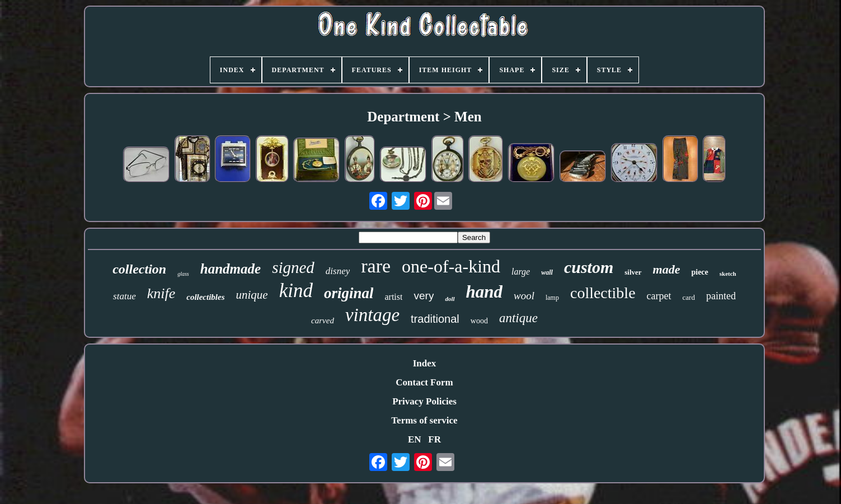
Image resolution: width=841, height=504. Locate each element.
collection (139, 269)
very (424, 296)
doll (450, 299)
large (521, 272)
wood (479, 321)
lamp (552, 298)
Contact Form (424, 382)
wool (524, 296)
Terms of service (424, 420)
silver (633, 272)
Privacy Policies (424, 401)
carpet (659, 296)
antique (518, 318)
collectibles (205, 297)
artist (393, 297)
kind (296, 291)
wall (547, 272)
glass (183, 274)
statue (124, 296)
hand (484, 292)
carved (323, 321)
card (689, 297)
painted (721, 296)
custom (589, 267)
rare (376, 266)
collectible (603, 293)
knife (161, 293)
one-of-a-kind (451, 266)
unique (252, 295)
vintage (372, 315)
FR (434, 439)
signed (293, 267)
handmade (231, 269)
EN (415, 439)
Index (425, 363)
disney (338, 271)
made (667, 269)
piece (699, 272)
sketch (728, 274)
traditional (435, 319)
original (349, 293)
